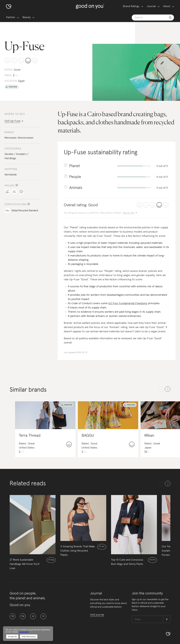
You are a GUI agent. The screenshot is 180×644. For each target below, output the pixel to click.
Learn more (24, 632)
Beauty (27, 17)
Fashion (11, 17)
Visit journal (97, 615)
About (167, 6)
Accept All (12, 637)
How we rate (128, 213)
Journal (151, 6)
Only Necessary (29, 637)
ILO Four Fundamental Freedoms (128, 303)
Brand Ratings (131, 6)
